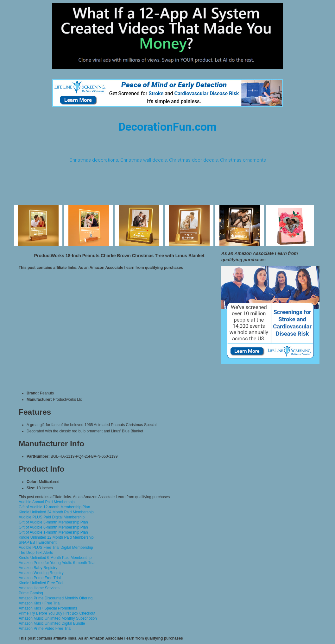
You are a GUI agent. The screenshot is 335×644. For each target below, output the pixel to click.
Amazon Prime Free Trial (40, 578)
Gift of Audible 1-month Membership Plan (53, 532)
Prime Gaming (31, 593)
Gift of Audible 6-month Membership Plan (53, 527)
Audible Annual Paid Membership (47, 502)
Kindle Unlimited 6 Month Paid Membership (55, 558)
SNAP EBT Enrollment (38, 542)
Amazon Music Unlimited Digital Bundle (52, 623)
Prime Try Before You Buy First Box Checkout (57, 613)
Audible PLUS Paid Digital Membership (52, 517)
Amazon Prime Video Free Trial (45, 629)
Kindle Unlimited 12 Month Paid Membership (56, 537)
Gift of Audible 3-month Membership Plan (53, 522)
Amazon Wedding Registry (41, 573)
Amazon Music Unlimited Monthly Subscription (58, 618)
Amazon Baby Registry (38, 568)
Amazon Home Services (39, 588)
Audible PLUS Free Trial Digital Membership (56, 548)
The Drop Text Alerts (36, 553)
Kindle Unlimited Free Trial (41, 583)
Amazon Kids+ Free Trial (40, 603)
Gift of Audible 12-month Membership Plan (54, 507)
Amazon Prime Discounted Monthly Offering (56, 598)
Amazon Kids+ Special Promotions (48, 608)
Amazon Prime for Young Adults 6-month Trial (57, 563)
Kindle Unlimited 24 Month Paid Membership (56, 512)
